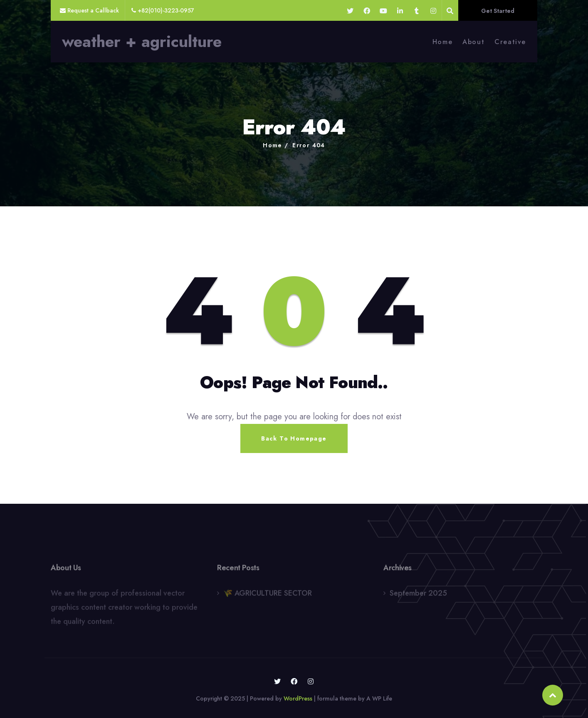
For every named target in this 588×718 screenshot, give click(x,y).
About (473, 42)
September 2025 (418, 595)
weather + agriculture (142, 42)
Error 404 (309, 145)
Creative (510, 42)
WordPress (298, 698)
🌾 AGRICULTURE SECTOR (268, 595)
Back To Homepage (294, 438)
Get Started (498, 11)
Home (442, 42)
